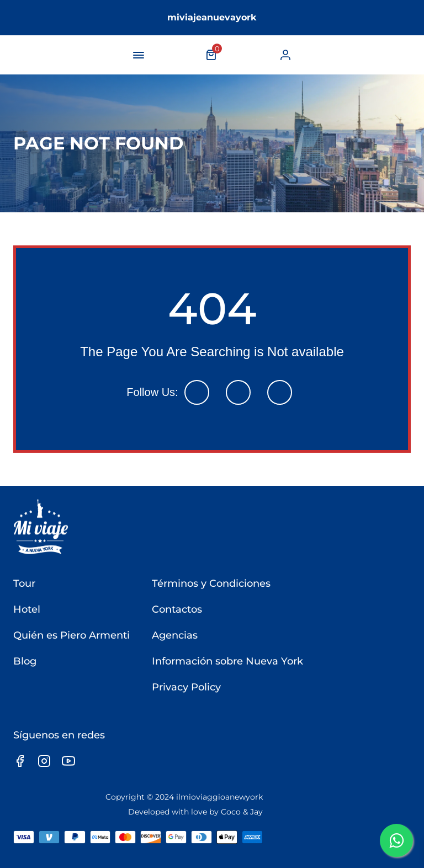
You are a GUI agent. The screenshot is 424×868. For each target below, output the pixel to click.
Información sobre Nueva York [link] (227, 661)
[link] (285, 55)
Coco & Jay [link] (242, 812)
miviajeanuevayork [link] (212, 17)
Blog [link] (25, 661)
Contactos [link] (177, 609)
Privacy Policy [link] (186, 687)
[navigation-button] (139, 55)
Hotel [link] (27, 609)
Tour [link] (24, 583)
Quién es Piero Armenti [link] (71, 635)
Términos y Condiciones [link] (211, 583)
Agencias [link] (175, 635)
